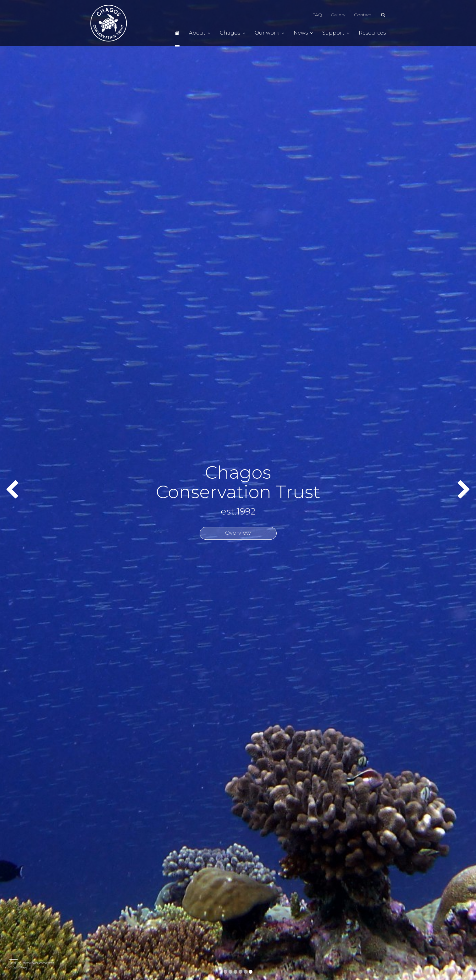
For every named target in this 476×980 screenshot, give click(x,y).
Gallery (338, 15)
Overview (238, 533)
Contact (363, 15)
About (200, 33)
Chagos (232, 33)
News (303, 33)
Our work (269, 33)
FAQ (317, 15)
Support (336, 33)
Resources (372, 33)
